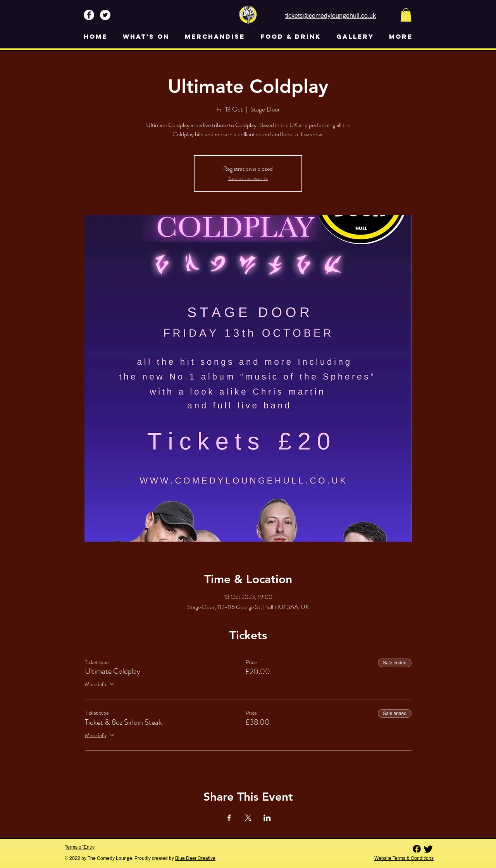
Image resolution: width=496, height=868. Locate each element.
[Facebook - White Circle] (89, 15)
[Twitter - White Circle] (105, 15)
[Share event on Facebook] (229, 818)
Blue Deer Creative (195, 858)
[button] (406, 15)
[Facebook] (417, 849)
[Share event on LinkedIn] (267, 818)
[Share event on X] (248, 818)
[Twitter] (428, 849)
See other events (248, 178)
